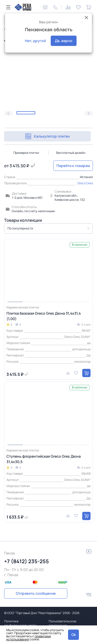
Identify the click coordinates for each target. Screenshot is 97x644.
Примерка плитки (26, 153)
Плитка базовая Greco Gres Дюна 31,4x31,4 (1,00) (44, 316)
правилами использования (29, 638)
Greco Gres (85, 183)
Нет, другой (35, 41)
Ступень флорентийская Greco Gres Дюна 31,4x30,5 (44, 459)
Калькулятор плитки (47, 136)
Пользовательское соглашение (62, 623)
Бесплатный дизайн (71, 153)
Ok (74, 635)
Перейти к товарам (73, 166)
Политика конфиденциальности (20, 623)
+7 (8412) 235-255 (27, 561)
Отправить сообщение (36, 593)
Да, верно (64, 41)
